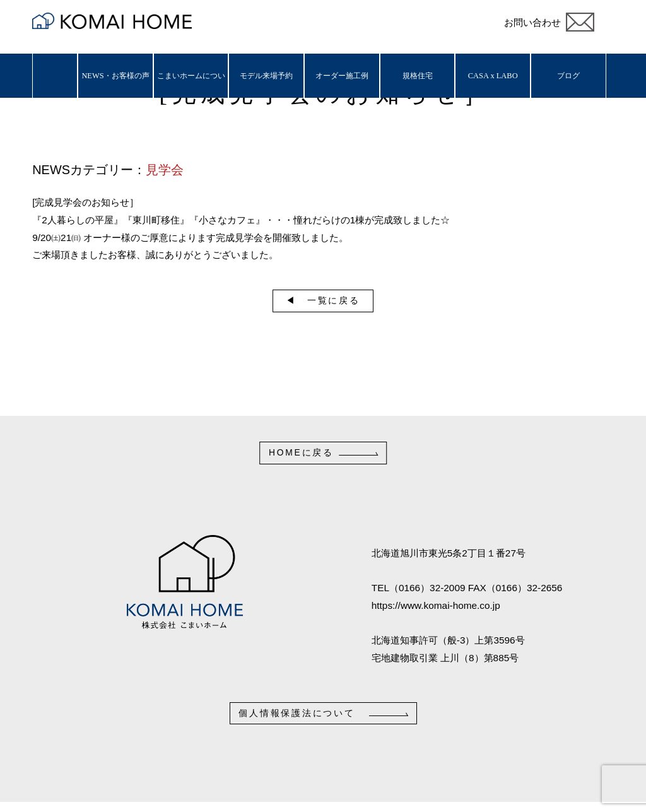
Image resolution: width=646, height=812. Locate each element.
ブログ (568, 76)
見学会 (165, 170)
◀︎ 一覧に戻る (323, 300)
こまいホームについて (191, 85)
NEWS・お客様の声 (115, 76)
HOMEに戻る (301, 452)
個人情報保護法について (297, 713)
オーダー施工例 (342, 76)
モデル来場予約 (266, 76)
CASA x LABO (493, 76)
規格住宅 (418, 76)
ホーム (55, 76)
